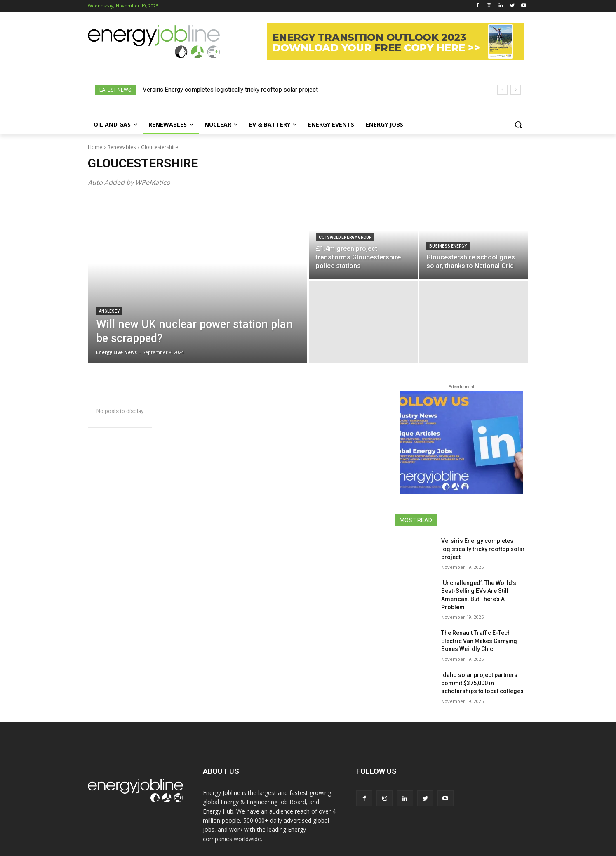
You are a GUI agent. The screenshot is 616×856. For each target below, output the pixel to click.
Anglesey (109, 311)
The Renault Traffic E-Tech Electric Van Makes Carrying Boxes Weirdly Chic (479, 641)
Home (95, 147)
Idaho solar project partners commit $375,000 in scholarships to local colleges (482, 683)
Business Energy (448, 246)
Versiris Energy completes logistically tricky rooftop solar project (230, 90)
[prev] (502, 90)
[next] (516, 90)
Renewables (122, 147)
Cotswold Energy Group (345, 237)
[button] (518, 125)
